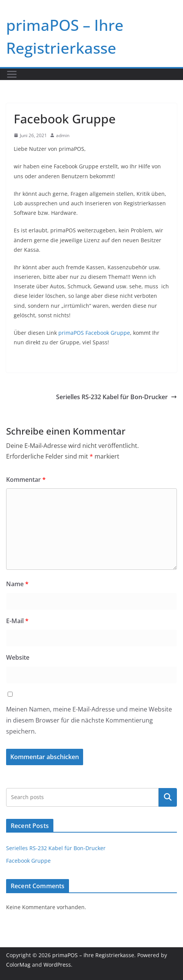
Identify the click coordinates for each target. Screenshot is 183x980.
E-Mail (17, 621)
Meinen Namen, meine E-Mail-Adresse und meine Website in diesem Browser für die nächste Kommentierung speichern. (89, 720)
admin (63, 135)
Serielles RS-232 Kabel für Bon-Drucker (116, 397)
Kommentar (26, 480)
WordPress (57, 965)
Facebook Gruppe (28, 861)
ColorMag (18, 965)
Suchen (168, 797)
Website (18, 657)
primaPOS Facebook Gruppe (94, 333)
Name (17, 584)
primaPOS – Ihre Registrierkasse (93, 955)
